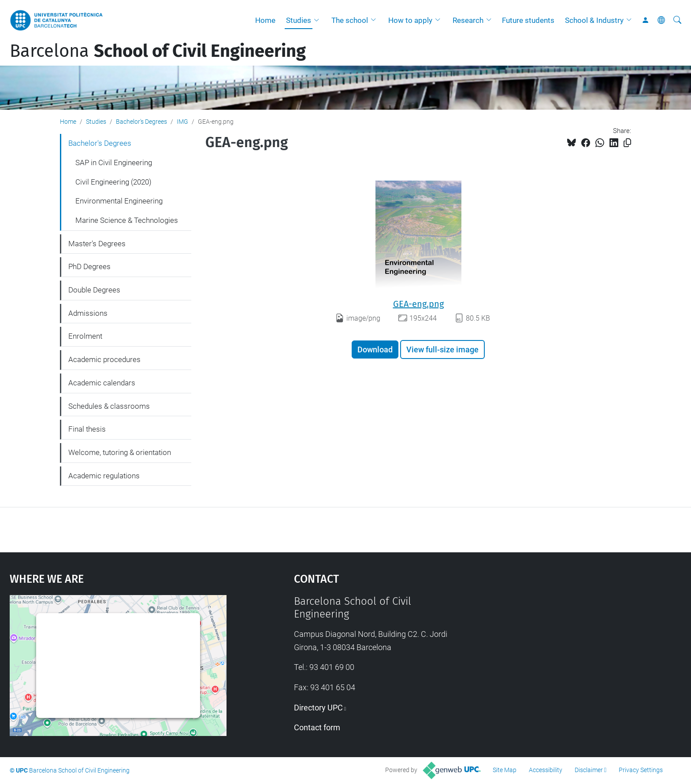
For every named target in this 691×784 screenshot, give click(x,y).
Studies (299, 20)
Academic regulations (104, 476)
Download (375, 349)
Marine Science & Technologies (127, 220)
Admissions (88, 313)
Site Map (505, 770)
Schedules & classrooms (109, 406)
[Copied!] (627, 143)
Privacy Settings (641, 770)
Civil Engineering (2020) (113, 182)
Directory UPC (318, 708)
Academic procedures (104, 359)
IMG (182, 122)
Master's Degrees (97, 244)
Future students (528, 20)
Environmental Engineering (119, 201)
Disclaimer (589, 770)
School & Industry (594, 20)
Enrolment (85, 336)
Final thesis (87, 429)
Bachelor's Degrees (141, 122)
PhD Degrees (89, 266)
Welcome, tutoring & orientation (120, 452)
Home (265, 20)
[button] (319, 20)
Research (468, 20)
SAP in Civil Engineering (114, 163)
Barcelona (158, 51)
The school (350, 20)
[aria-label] (677, 20)
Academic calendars (102, 383)
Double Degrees (94, 290)
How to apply (410, 20)
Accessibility (546, 770)
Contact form (317, 727)
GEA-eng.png (418, 304)
